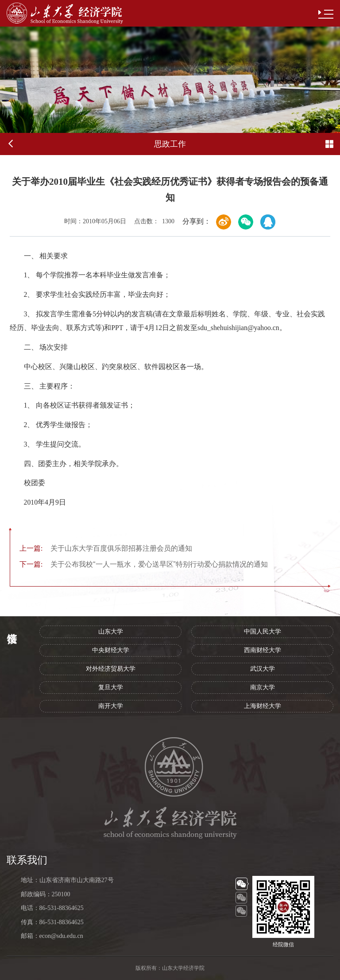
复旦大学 (111, 687)
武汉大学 (263, 669)
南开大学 (111, 706)
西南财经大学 (263, 650)
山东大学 (111, 632)
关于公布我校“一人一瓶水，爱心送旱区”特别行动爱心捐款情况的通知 (144, 564)
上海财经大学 (263, 706)
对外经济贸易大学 (111, 669)
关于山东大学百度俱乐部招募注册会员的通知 (106, 548)
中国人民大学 (263, 632)
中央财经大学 (111, 650)
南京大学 (263, 687)
